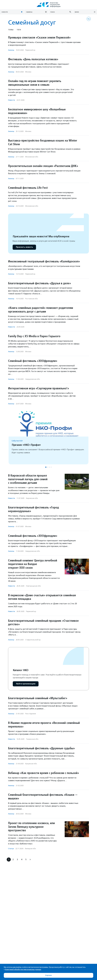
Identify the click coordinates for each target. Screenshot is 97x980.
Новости (11, 100)
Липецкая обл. (31, 849)
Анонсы (11, 50)
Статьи (11, 849)
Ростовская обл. (32, 299)
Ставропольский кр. (33, 640)
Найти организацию (26, 684)
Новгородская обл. (34, 586)
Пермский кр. (30, 50)
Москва (28, 72)
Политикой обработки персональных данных (23, 969)
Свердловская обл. (33, 379)
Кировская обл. (32, 498)
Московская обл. (32, 157)
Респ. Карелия (31, 714)
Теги (19, 30)
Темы (11, 30)
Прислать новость (24, 247)
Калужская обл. (31, 764)
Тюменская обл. (32, 739)
